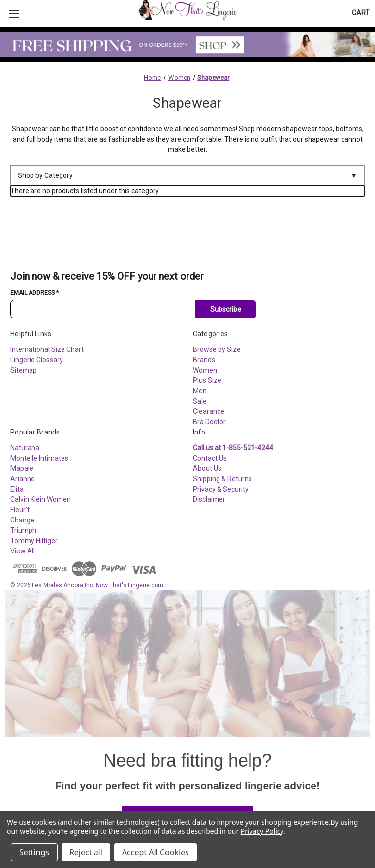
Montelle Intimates (39, 458)
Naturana (25, 448)
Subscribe (226, 309)
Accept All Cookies (156, 852)
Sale (200, 401)
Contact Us (210, 458)
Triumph (23, 530)
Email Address (34, 293)
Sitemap (24, 370)
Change (22, 520)
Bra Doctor (209, 422)
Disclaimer (209, 499)
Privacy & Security (221, 489)
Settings (34, 852)
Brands (204, 360)
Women (205, 370)
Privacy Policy (262, 831)
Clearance (209, 411)
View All (23, 551)
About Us (207, 468)
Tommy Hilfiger (34, 541)
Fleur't (20, 510)
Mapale (22, 468)
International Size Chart (47, 349)
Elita (17, 489)
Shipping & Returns (222, 479)
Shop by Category (187, 176)
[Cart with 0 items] (361, 13)
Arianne (23, 479)
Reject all (86, 852)
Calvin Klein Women (41, 499)
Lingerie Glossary (37, 360)
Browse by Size (217, 349)
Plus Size (207, 380)
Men (200, 391)
